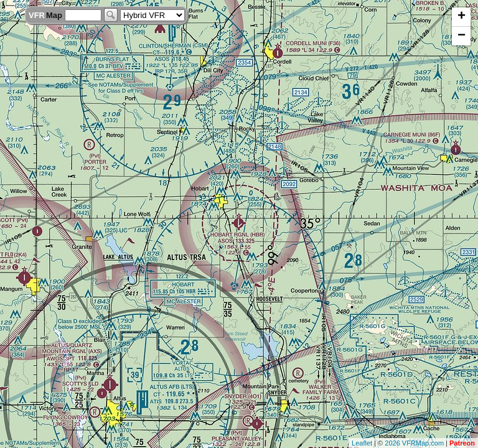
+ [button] (462, 17)
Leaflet (362, 443)
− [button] (462, 36)
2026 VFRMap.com (414, 443)
